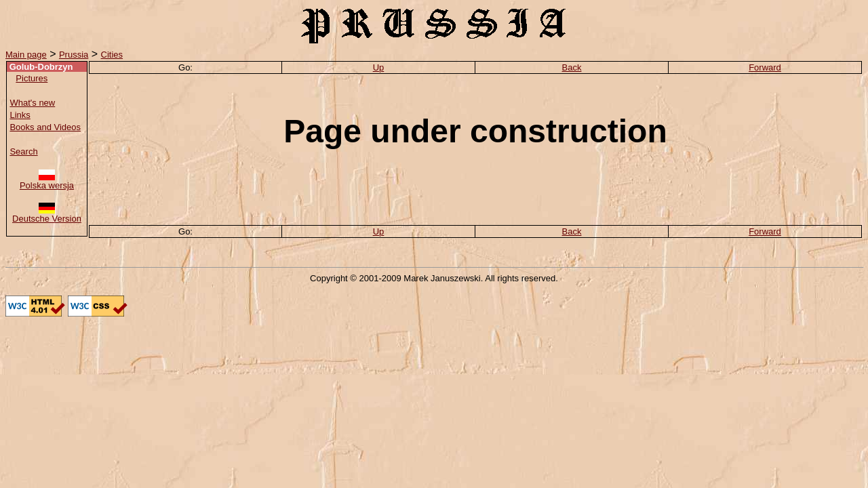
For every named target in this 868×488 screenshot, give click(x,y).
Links (20, 115)
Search (23, 151)
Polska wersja (47, 181)
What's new (32, 103)
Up (379, 67)
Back (572, 67)
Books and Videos (45, 127)
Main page (26, 55)
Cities (112, 55)
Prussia (74, 55)
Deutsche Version (47, 215)
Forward (765, 67)
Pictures (32, 78)
